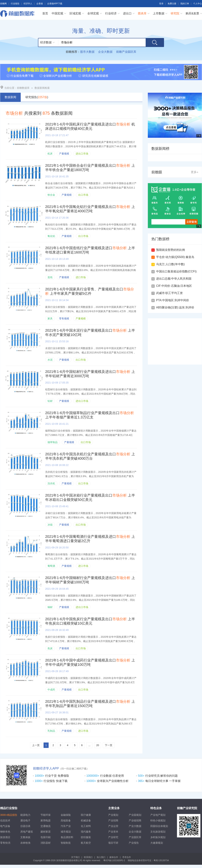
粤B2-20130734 (161, 860)
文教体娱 (25, 837)
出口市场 (83, 195)
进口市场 (81, 277)
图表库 (142, 13)
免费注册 (172, 4)
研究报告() (37, 97)
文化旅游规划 (158, 832)
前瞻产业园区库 (126, 52)
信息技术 (5, 820)
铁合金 (51, 195)
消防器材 (46, 843)
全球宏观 (93, 13)
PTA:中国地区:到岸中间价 (173, 300)
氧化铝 (51, 236)
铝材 (50, 401)
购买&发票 (192, 13)
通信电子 (25, 820)
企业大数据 (105, 52)
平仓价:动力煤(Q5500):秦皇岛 (175, 257)
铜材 (50, 607)
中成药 (51, 690)
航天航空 (86, 843)
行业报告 (15, 4)
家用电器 (46, 820)
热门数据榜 (160, 239)
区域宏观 (75, 13)
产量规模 (64, 154)
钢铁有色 (5, 832)
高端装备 (66, 820)
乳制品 (51, 731)
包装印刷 (46, 837)
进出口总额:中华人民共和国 (174, 279)
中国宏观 (57, 13)
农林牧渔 (25, 843)
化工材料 (86, 826)
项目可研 (113, 843)
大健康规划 (157, 843)
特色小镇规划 (158, 820)
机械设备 (86, 820)
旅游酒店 (5, 837)
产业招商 (113, 820)
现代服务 (86, 832)
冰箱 (50, 525)
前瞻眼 (157, 172)
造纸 (50, 277)
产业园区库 (135, 837)
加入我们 (101, 857)
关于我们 (75, 857)
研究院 (175, 13)
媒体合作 (114, 857)
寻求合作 (127, 857)
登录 (161, 4)
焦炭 (50, 648)
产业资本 (113, 832)
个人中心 (197, 4)
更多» (195, 172)
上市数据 (159, 13)
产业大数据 (135, 826)
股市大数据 (87, 52)
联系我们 (88, 857)
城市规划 (66, 832)
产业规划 (113, 815)
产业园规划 (135, 815)
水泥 (50, 360)
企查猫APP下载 (55, 4)
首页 (45, 13)
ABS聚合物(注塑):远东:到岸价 (175, 307)
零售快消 (5, 843)
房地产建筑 (27, 832)
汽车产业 (66, 826)
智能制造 (66, 843)
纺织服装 (86, 837)
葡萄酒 (51, 566)
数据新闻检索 (42, 88)
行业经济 (111, 13)
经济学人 (28, 4)
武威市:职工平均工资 (169, 293)
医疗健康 (86, 815)
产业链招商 (135, 820)
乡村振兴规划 (158, 837)
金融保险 (66, 815)
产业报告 (134, 843)
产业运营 (113, 826)
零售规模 (64, 319)
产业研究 (113, 837)
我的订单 (185, 4)
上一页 (36, 745)
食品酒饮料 (67, 837)
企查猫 (40, 4)
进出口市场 (82, 154)
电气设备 (5, 826)
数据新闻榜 (160, 149)
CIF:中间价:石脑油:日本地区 (174, 286)
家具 (50, 319)
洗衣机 (51, 483)
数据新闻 (10, 97)
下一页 (109, 745)
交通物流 (46, 826)
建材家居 (46, 832)
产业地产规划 (158, 815)
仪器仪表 (25, 826)
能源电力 (25, 815)
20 (98, 745)
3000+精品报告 (9, 815)
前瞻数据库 (18, 14)
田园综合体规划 (159, 826)
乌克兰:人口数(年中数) (170, 264)
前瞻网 (3, 4)
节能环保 (46, 815)
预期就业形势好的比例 (170, 250)
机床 (50, 154)
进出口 (127, 13)
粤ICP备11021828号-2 (114, 860)
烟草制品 (53, 442)
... (89, 745)
